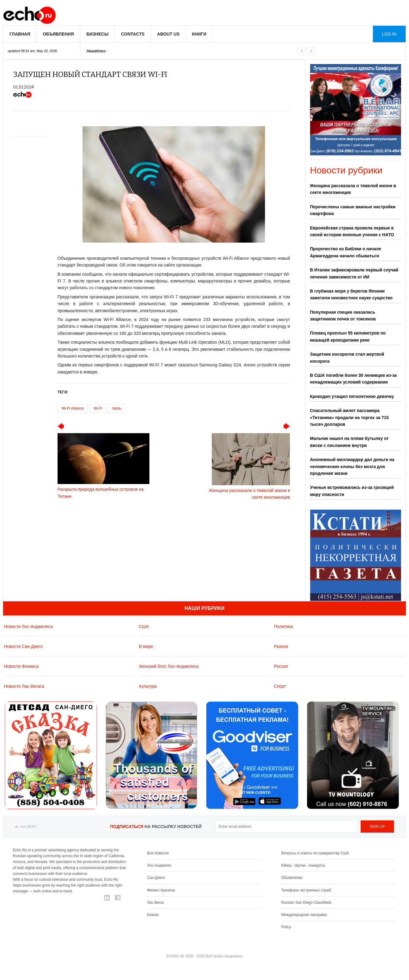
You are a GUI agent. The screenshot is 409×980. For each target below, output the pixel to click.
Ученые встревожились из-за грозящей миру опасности (352, 491)
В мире (146, 646)
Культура (148, 686)
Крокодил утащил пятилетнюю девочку (352, 396)
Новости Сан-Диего (23, 646)
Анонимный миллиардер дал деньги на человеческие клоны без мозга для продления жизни (352, 466)
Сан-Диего (156, 878)
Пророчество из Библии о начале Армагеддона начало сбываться (346, 252)
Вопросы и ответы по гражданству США (315, 853)
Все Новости (158, 853)
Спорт (280, 686)
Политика (283, 626)
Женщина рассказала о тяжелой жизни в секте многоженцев (353, 189)
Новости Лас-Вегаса (24, 686)
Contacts (133, 34)
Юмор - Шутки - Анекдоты (303, 865)
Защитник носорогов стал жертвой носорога (347, 358)
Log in (389, 34)
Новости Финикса (21, 666)
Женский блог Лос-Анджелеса (169, 666)
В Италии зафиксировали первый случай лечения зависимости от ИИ (354, 273)
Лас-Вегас (156, 902)
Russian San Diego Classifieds (306, 902)
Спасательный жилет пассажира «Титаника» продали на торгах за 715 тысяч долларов (349, 417)
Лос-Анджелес (159, 865)
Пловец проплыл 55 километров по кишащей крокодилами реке (348, 336)
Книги (199, 34)
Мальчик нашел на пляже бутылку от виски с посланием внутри (349, 442)
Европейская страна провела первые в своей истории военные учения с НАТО (352, 231)
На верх (29, 827)
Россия (281, 666)
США (144, 626)
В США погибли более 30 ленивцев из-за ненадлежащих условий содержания (354, 379)
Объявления (58, 34)
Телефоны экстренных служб (306, 890)
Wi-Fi (98, 408)
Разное (281, 646)
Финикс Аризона (161, 890)
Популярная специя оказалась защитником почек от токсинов (343, 316)
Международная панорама (304, 915)
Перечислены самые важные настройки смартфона (353, 210)
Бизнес (153, 915)
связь (117, 408)
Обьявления (292, 878)
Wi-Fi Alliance (73, 408)
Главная (20, 34)
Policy (286, 927)
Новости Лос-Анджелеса (28, 626)
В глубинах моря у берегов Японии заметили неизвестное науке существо (351, 294)
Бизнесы (97, 34)
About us (168, 34)
